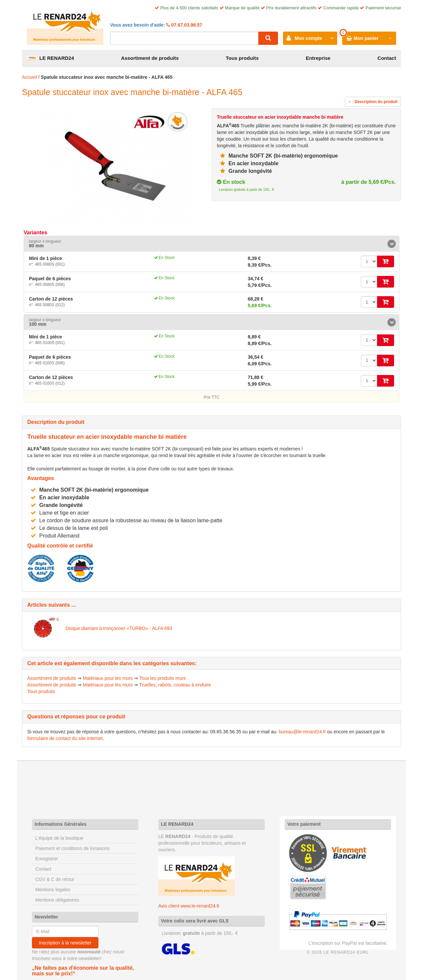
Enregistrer (47, 859)
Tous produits (242, 58)
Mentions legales (53, 890)
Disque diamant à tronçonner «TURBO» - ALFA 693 (119, 628)
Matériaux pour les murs (108, 678)
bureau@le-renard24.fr (302, 732)
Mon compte (308, 38)
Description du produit (373, 102)
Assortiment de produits (150, 58)
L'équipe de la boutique (59, 838)
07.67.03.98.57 (186, 25)
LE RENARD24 (51, 58)
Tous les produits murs (163, 678)
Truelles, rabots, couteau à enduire (175, 685)
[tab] (211, 244)
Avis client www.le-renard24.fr (189, 906)
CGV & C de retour (55, 879)
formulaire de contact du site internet (65, 738)
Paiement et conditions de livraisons (72, 848)
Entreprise (318, 58)
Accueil (29, 77)
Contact (387, 58)
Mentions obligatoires (57, 900)
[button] (211, 244)
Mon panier (366, 38)
